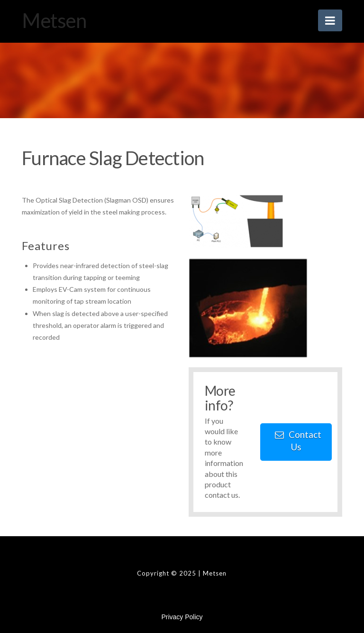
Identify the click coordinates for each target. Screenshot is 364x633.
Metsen (54, 20)
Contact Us (298, 441)
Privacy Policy (182, 617)
